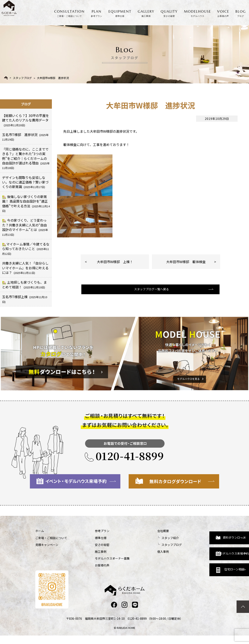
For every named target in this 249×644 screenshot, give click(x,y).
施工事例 (90, 552)
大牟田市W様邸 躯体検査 (186, 262)
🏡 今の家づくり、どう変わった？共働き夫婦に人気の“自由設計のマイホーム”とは (25, 227)
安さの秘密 (91, 545)
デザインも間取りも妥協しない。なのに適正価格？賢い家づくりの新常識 (25, 182)
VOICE (223, 12)
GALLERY (146, 12)
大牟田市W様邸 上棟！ (115, 262)
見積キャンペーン (47, 545)
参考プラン (91, 531)
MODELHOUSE (198, 12)
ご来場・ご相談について (51, 538)
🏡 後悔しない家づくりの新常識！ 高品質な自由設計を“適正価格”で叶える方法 (26, 203)
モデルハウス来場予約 (205, 553)
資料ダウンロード (203, 534)
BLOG (241, 12)
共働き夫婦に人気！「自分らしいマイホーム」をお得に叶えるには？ (25, 268)
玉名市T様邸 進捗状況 (25, 137)
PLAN (97, 12)
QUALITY (169, 12)
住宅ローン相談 (203, 571)
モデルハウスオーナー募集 (101, 558)
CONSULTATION (69, 12)
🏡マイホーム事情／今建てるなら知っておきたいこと (26, 249)
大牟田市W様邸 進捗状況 (53, 78)
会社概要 (141, 531)
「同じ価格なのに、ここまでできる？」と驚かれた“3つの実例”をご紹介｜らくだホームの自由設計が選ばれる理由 (26, 158)
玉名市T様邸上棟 (25, 299)
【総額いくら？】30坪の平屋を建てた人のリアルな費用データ (26, 120)
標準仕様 (90, 538)
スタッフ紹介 (148, 538)
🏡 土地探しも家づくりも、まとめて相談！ (24, 284)
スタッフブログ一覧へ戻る (150, 293)
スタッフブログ (22, 78)
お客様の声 (91, 565)
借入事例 (141, 552)
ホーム (40, 531)
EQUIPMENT (120, 12)
